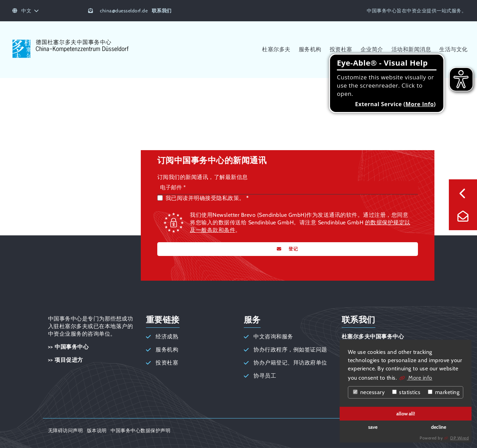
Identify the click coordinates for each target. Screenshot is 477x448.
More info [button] (420, 378)
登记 (293, 249)
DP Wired (459, 438)
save (373, 427)
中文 (26, 11)
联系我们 (162, 11)
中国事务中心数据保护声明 (140, 430)
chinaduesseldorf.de (124, 11)
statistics (406, 392)
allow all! (406, 414)
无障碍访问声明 (66, 430)
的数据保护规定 (385, 222)
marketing (444, 392)
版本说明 (97, 430)
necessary (369, 392)
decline (439, 427)
